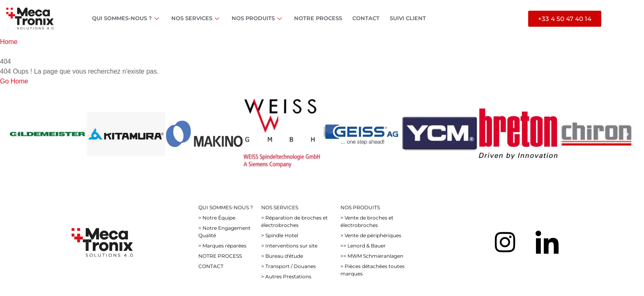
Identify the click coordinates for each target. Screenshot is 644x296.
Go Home (14, 81)
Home (9, 42)
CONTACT (366, 18)
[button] (17, 134)
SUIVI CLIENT (408, 18)
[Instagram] (505, 242)
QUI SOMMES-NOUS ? (126, 18)
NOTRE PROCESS (318, 18)
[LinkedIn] (547, 242)
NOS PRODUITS (258, 18)
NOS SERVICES (196, 18)
